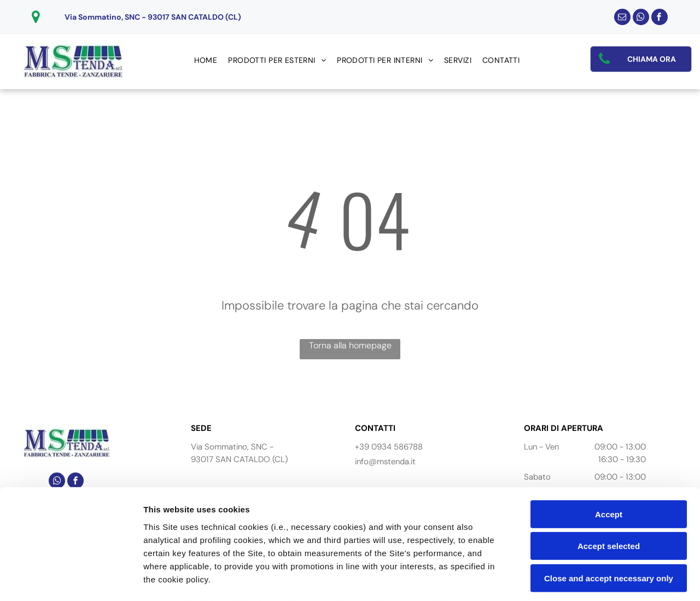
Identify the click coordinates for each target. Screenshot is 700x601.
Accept (609, 432)
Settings (556, 579)
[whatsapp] (641, 18)
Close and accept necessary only (609, 496)
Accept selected (609, 464)
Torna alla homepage (350, 345)
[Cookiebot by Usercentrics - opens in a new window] (71, 580)
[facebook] (660, 18)
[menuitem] (206, 60)
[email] (622, 18)
